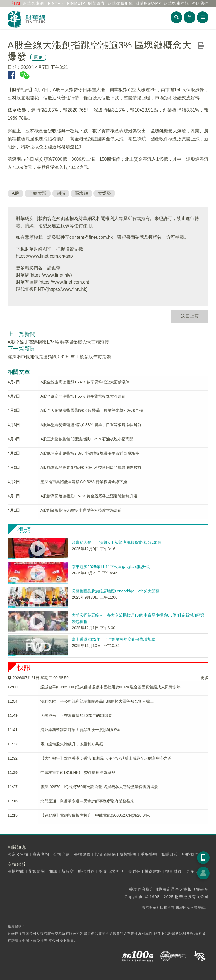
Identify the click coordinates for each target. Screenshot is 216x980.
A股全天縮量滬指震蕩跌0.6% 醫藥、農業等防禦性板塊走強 (92, 410)
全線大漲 (38, 193)
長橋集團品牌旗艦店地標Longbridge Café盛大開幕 (116, 591)
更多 (205, 678)
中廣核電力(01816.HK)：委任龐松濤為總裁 (78, 773)
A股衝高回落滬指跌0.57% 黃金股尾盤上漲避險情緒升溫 (89, 496)
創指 (61, 193)
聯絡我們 (200, 3)
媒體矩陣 (120, 3)
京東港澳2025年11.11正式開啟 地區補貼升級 (111, 567)
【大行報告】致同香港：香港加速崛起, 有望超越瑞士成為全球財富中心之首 (106, 758)
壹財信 (134, 871)
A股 (15, 193)
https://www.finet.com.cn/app (44, 256)
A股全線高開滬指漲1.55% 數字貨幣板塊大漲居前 (83, 396)
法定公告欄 (18, 854)
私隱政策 (170, 854)
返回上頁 (190, 316)
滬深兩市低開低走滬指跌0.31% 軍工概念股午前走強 (59, 357)
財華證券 (97, 3)
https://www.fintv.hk (67, 289)
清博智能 (16, 871)
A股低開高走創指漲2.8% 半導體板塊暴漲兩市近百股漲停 (90, 453)
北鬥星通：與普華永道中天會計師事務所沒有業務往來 (87, 801)
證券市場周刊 (111, 871)
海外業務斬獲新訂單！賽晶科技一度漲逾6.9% (80, 730)
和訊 (53, 871)
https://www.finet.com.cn (64, 282)
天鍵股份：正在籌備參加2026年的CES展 (76, 715)
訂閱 (16, 3)
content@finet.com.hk (91, 237)
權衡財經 (153, 871)
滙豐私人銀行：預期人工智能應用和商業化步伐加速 (117, 542)
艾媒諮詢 (37, 871)
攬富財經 (174, 871)
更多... (192, 871)
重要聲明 (149, 854)
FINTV (54, 3)
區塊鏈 (81, 193)
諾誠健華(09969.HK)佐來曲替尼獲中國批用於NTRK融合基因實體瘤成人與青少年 (111, 687)
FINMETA (76, 3)
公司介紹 (62, 854)
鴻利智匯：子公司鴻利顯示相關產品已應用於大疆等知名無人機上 (97, 701)
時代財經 (87, 871)
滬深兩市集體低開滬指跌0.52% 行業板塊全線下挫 (84, 482)
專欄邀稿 (82, 854)
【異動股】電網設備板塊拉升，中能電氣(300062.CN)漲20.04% (95, 815)
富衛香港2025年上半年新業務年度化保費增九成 (113, 639)
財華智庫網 (33, 3)
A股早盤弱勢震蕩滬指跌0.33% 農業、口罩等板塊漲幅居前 (91, 425)
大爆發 (104, 193)
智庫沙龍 (176, 3)
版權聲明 (128, 854)
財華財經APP (148, 3)
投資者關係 (105, 854)
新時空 (68, 871)
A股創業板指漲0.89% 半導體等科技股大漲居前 (81, 510)
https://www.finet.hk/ (51, 275)
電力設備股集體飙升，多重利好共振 (72, 744)
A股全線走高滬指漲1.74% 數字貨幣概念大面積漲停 (58, 342)
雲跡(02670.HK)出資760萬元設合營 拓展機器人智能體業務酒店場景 (99, 787)
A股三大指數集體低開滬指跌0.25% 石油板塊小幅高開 (87, 439)
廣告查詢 (41, 854)
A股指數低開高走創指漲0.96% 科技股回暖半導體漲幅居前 (91, 467)
